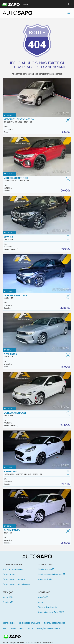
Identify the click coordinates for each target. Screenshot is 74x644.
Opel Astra (34, 355)
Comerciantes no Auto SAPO (51, 612)
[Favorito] (68, 120)
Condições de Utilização (29, 623)
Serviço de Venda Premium (51, 574)
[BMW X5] (37, 215)
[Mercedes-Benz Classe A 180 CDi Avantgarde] (37, 98)
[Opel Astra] (37, 332)
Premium (8, 602)
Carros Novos (9, 574)
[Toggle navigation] (69, 13)
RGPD (5, 629)
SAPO (12, 637)
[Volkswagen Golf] (37, 391)
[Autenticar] (68, 5)
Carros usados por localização (16, 584)
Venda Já (8, 597)
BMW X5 (34, 238)
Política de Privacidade (55, 623)
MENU (26, 4)
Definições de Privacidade (49, 629)
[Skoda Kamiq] (37, 509)
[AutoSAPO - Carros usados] (18, 13)
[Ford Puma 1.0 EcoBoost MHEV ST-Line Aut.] (37, 450)
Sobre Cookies (17, 629)
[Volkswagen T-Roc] (37, 274)
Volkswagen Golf (34, 414)
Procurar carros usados (13, 569)
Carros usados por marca (14, 579)
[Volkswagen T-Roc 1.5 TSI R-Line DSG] (37, 156)
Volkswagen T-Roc (34, 179)
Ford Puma (34, 473)
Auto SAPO (43, 597)
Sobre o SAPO (9, 623)
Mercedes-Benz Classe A (34, 121)
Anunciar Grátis (45, 579)
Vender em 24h (46, 569)
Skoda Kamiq (34, 531)
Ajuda (41, 602)
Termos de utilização (48, 607)
